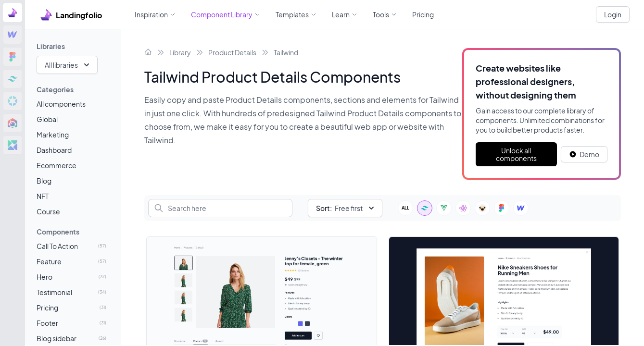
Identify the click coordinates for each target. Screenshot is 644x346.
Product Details (232, 52)
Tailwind (286, 52)
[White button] (584, 154)
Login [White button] (613, 14)
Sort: (324, 208)
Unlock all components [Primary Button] (516, 154)
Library (180, 52)
